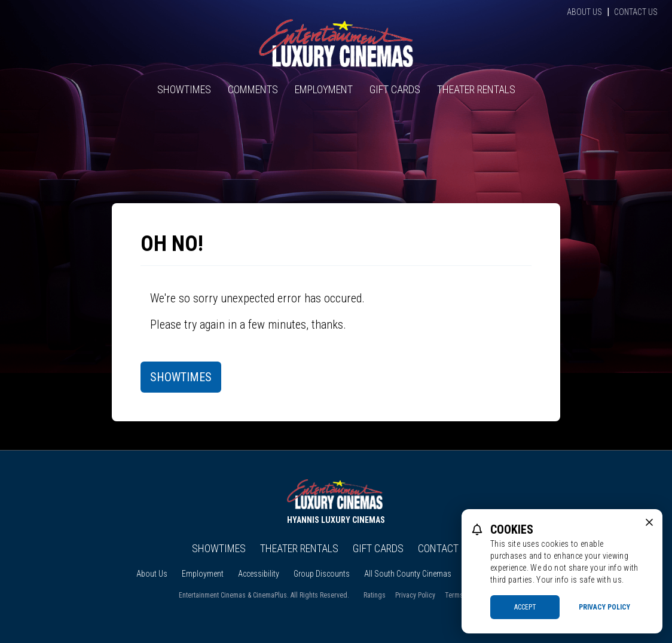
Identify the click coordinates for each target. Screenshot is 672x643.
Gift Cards (395, 89)
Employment (324, 89)
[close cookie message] (649, 522)
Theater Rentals (476, 89)
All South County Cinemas (408, 574)
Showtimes (184, 89)
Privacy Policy (415, 595)
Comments (253, 89)
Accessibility (259, 574)
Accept (525, 607)
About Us (584, 12)
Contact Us (636, 12)
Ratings (375, 595)
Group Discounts (322, 574)
